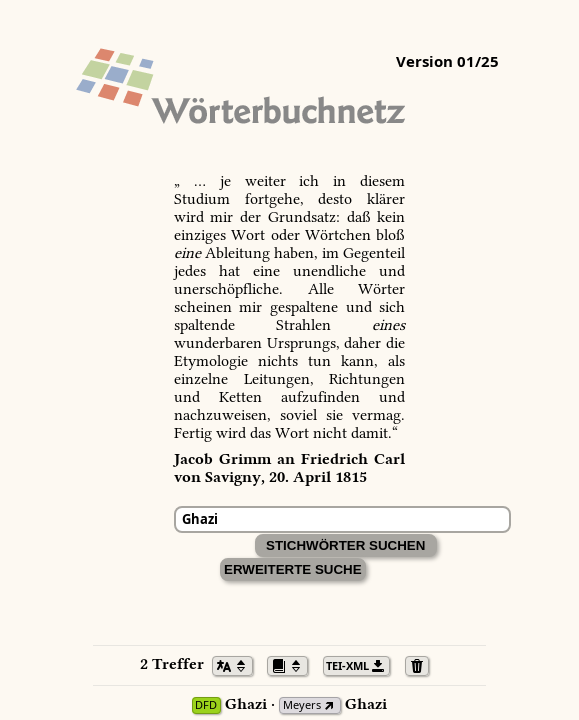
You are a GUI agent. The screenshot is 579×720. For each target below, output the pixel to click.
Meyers (302, 705)
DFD (206, 705)
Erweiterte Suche (293, 569)
